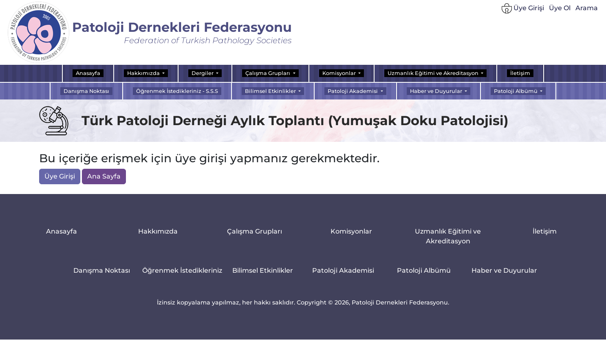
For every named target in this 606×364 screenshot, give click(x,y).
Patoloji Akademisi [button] (353, 91)
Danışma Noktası (86, 91)
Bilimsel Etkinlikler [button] (271, 91)
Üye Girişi (523, 9)
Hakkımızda (158, 232)
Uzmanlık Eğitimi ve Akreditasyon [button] (434, 73)
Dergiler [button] (203, 73)
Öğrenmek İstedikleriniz (182, 271)
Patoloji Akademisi (343, 271)
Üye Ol (560, 8)
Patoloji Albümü (424, 271)
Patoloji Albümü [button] (516, 91)
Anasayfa (88, 73)
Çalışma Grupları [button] (268, 73)
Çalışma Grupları (255, 232)
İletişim (520, 73)
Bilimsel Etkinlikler (263, 271)
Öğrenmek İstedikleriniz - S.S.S (177, 91)
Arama (587, 8)
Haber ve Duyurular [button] (437, 91)
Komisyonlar (351, 232)
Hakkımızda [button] (144, 73)
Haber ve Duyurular (504, 271)
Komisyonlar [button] (340, 73)
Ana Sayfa (104, 176)
